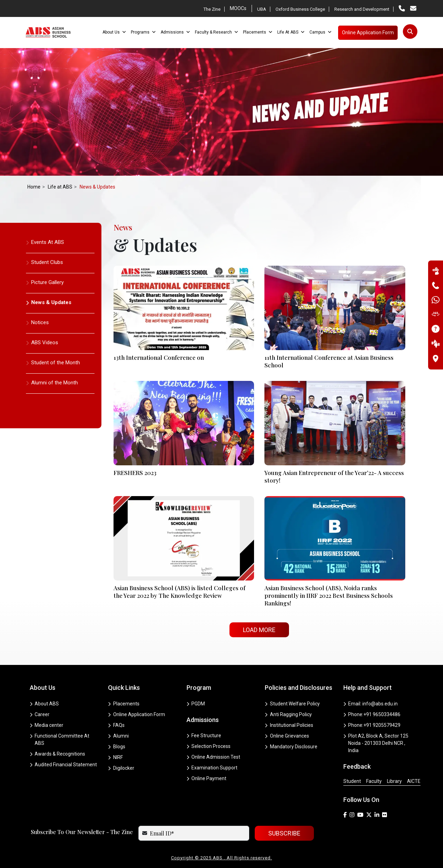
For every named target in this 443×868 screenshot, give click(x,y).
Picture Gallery (45, 282)
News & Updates (49, 302)
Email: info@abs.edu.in (371, 704)
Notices (37, 322)
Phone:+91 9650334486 (372, 714)
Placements (124, 704)
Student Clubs (44, 262)
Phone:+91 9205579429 (372, 725)
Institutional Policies (289, 725)
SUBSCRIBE (284, 833)
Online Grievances (287, 736)
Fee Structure (204, 735)
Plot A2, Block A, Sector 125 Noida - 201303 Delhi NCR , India (376, 743)
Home (34, 187)
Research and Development (362, 9)
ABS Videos (42, 342)
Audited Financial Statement (64, 765)
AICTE (414, 781)
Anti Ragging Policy (288, 714)
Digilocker (121, 768)
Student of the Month (53, 363)
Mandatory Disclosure (291, 747)
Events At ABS (45, 242)
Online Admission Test (214, 757)
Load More (259, 630)
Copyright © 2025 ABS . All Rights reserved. (221, 858)
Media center (47, 725)
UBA (262, 9)
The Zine (212, 9)
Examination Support (212, 768)
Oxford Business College (300, 9)
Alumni (118, 736)
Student (352, 781)
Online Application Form (137, 714)
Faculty (374, 781)
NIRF (115, 757)
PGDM (196, 704)
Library (394, 781)
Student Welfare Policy (292, 704)
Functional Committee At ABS (60, 739)
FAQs (116, 725)
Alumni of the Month (52, 383)
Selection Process (209, 746)
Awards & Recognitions (58, 754)
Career (40, 714)
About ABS (44, 704)
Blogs (117, 747)
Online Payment (207, 778)
